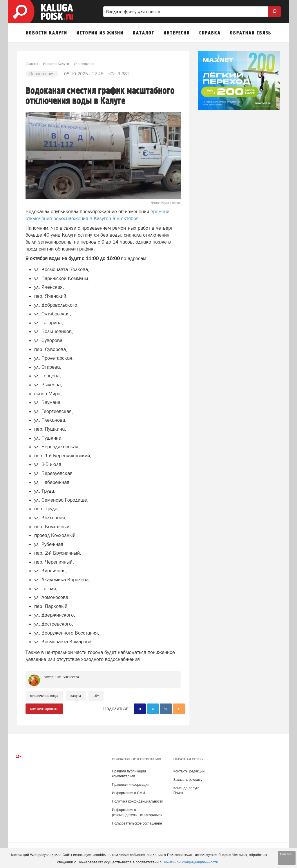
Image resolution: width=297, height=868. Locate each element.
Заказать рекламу (188, 780)
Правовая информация (131, 785)
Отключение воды (44, 696)
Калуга (76, 696)
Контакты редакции (189, 771)
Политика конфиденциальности (138, 801)
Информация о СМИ (128, 793)
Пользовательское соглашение (137, 823)
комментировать (44, 709)
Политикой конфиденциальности (190, 862)
